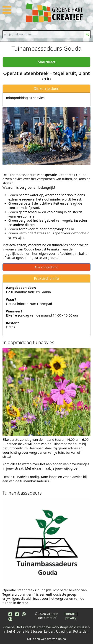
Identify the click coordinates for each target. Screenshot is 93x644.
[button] (7, 12)
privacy (71, 618)
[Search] (44, 34)
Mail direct (46, 62)
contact (70, 614)
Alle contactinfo (47, 267)
